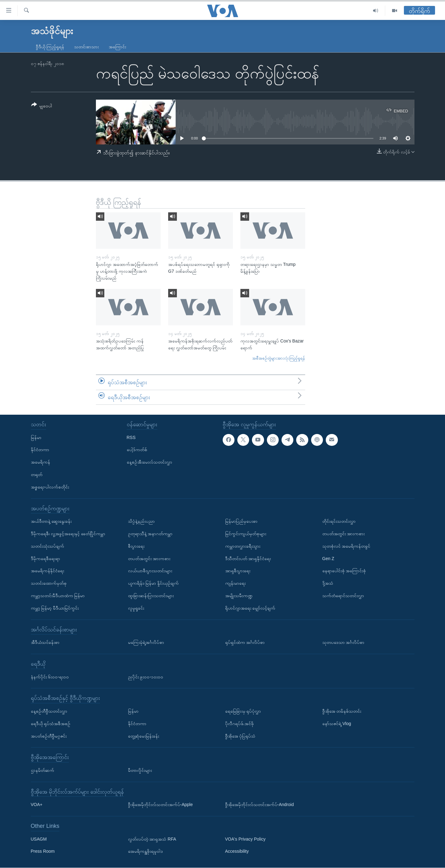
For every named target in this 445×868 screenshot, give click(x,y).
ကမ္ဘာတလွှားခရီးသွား (243, 546)
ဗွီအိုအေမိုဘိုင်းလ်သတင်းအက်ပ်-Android (260, 805)
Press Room (43, 851)
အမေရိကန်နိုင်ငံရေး (47, 571)
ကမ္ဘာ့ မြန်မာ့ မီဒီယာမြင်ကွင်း (55, 608)
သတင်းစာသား (86, 47)
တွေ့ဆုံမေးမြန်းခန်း (144, 736)
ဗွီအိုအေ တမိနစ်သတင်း (342, 711)
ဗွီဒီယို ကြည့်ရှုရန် (50, 47)
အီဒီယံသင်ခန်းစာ (45, 643)
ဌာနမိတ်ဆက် (43, 770)
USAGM (39, 839)
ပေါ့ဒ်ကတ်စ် (137, 450)
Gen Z (328, 559)
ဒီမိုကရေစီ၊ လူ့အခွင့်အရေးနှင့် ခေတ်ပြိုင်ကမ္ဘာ (68, 534)
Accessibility (237, 851)
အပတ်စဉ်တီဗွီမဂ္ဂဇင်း (49, 736)
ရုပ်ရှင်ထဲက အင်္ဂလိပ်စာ (245, 643)
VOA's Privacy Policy (245, 839)
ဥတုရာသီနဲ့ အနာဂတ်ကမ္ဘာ (150, 534)
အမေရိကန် (40, 462)
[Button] (42, 106)
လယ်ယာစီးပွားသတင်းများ (150, 571)
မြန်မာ (36, 437)
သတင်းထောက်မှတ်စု (49, 583)
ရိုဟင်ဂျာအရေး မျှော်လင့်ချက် (250, 608)
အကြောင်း (117, 47)
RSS (131, 437)
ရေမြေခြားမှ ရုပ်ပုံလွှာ (243, 711)
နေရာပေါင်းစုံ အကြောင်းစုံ (344, 571)
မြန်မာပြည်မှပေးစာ (241, 521)
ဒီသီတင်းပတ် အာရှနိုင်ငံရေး (248, 559)
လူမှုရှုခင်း (136, 608)
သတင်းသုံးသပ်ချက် (47, 546)
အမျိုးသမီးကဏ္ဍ (239, 596)
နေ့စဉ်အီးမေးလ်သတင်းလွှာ (149, 462)
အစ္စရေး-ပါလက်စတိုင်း (50, 487)
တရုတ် (37, 474)
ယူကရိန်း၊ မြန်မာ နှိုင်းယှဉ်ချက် (154, 583)
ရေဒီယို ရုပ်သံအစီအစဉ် (51, 724)
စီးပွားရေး (136, 546)
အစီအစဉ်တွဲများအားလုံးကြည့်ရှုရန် (279, 358)
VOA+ (37, 805)
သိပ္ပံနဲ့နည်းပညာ (141, 521)
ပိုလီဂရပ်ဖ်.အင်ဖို (240, 724)
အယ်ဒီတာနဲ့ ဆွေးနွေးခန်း (51, 521)
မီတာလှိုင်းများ (140, 770)
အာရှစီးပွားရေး (238, 571)
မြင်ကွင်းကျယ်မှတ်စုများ (246, 534)
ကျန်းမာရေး (235, 583)
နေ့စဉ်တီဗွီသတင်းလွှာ (49, 711)
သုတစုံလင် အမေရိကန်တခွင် (346, 546)
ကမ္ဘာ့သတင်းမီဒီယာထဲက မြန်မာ (58, 596)
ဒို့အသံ (328, 583)
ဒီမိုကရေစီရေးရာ (45, 559)
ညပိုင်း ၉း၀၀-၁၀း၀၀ (146, 677)
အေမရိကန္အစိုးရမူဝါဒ (145, 851)
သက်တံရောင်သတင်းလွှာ (343, 596)
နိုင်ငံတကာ (40, 450)
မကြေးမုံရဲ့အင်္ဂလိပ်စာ (146, 643)
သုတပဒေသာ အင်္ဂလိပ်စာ (343, 643)
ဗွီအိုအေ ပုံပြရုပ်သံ (240, 736)
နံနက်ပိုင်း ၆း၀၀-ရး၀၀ (50, 677)
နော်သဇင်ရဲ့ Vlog (337, 724)
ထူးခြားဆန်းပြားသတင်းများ (151, 596)
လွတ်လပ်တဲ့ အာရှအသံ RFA (152, 839)
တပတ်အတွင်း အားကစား (149, 559)
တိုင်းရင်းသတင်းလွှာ (339, 521)
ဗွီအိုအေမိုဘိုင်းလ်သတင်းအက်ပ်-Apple (160, 805)
